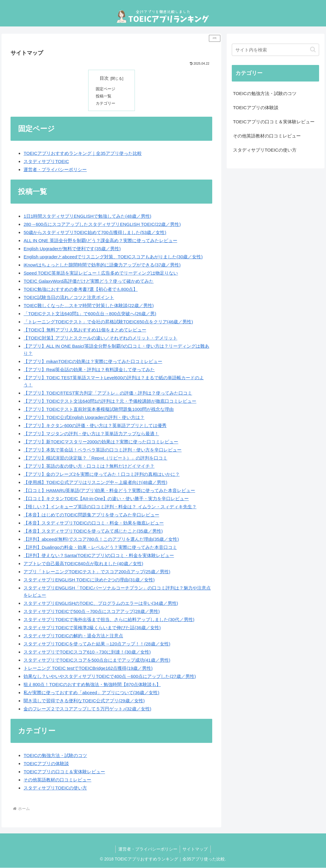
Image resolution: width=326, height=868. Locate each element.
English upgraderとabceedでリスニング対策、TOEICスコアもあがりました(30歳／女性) (113, 257)
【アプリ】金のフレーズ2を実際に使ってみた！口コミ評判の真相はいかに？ (101, 474)
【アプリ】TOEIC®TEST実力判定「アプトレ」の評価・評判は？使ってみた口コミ (108, 393)
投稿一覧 (104, 96)
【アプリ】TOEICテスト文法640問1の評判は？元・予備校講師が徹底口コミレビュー (110, 401)
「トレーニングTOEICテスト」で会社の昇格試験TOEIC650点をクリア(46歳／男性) (108, 322)
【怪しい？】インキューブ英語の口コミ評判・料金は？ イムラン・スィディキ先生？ (110, 507)
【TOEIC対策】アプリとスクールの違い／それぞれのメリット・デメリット (100, 338)
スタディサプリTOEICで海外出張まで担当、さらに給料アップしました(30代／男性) (109, 620)
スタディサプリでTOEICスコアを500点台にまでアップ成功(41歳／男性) (97, 660)
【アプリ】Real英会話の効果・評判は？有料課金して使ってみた (89, 370)
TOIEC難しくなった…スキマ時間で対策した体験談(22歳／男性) (88, 306)
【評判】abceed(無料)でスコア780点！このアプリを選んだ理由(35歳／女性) (101, 539)
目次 (104, 78)
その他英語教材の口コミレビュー (57, 780)
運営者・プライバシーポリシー (55, 170)
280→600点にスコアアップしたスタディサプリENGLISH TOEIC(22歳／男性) (102, 225)
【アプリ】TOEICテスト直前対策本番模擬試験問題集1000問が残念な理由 (99, 409)
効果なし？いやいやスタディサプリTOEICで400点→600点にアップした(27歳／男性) (110, 677)
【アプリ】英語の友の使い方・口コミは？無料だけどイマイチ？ (89, 466)
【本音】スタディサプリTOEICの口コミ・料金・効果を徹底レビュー (94, 523)
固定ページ (106, 89)
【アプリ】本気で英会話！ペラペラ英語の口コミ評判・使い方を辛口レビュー (102, 450)
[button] (313, 49)
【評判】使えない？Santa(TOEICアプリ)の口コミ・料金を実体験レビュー (99, 556)
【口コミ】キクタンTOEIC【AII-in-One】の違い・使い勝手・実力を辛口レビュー (106, 499)
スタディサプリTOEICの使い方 (55, 788)
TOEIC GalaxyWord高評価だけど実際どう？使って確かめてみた (88, 281)
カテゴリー (106, 104)
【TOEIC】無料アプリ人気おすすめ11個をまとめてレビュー (85, 330)
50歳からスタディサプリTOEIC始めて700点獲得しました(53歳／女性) (95, 233)
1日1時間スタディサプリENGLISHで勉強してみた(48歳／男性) (87, 216)
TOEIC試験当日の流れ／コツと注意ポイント (69, 298)
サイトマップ (196, 849)
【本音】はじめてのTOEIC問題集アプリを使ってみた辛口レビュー (91, 515)
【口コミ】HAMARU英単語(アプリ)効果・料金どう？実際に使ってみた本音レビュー (109, 491)
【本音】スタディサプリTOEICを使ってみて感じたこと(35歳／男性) (93, 531)
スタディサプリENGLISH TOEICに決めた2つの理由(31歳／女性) (89, 580)
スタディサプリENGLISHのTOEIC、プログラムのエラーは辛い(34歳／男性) (101, 603)
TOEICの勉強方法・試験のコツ (55, 756)
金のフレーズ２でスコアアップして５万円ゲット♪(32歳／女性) (87, 709)
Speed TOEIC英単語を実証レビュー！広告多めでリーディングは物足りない (101, 273)
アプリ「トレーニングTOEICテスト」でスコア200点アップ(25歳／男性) (97, 572)
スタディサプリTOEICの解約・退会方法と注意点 (73, 636)
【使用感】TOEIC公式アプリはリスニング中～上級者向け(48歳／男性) (95, 483)
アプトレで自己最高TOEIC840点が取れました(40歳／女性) (83, 564)
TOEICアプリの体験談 (46, 764)
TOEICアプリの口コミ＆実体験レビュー (64, 772)
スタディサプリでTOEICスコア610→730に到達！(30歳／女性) (87, 652)
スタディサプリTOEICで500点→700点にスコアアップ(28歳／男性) (92, 612)
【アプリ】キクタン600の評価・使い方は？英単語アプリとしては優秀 (95, 426)
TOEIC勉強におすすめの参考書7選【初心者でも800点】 (81, 289)
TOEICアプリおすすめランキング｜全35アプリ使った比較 (82, 154)
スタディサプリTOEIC (46, 162)
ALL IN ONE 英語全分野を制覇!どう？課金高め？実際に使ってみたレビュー (100, 241)
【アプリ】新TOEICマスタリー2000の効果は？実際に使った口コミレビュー (101, 442)
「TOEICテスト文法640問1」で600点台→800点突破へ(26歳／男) (90, 314)
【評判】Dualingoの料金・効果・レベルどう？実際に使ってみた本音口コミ (100, 548)
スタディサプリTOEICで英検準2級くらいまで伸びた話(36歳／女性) (92, 628)
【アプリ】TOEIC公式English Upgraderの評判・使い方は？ (84, 418)
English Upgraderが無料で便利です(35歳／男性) (72, 249)
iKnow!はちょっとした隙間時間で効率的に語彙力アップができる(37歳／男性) (102, 265)
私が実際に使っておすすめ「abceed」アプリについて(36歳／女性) (91, 693)
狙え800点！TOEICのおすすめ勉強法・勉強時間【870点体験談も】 (92, 685)
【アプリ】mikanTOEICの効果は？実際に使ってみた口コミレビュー (93, 362)
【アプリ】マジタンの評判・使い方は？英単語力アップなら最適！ (91, 434)
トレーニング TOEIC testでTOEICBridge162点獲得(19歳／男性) (88, 668)
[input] (275, 50)
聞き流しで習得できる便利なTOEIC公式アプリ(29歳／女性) (84, 701)
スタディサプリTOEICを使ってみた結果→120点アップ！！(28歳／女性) (97, 644)
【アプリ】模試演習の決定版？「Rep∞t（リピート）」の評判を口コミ (95, 458)
